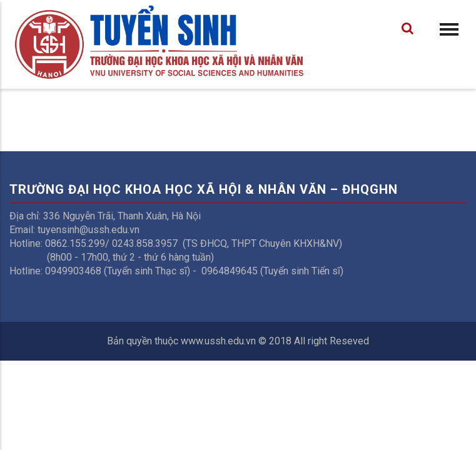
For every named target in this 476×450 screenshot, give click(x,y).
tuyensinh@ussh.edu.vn (89, 230)
